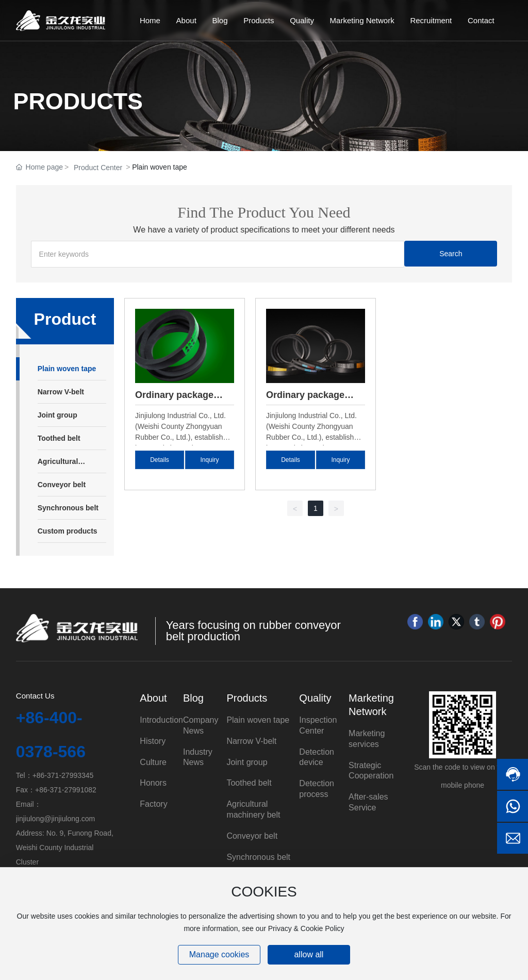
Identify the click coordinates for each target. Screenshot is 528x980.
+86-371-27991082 (66, 790)
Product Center (98, 168)
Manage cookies (219, 954)
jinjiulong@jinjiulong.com (56, 819)
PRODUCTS (78, 101)
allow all (309, 954)
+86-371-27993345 (63, 775)
